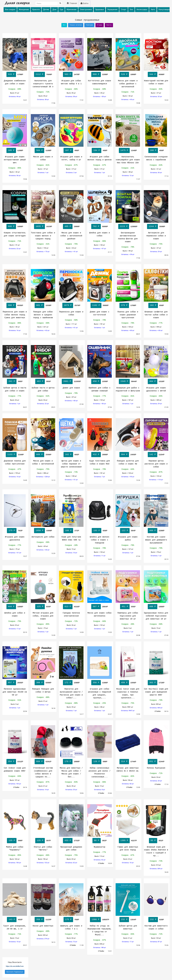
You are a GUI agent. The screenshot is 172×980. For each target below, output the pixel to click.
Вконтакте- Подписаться (15, 972)
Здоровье (100, 9)
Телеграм (89, 25)
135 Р (12, 840)
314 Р (124, 761)
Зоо (131, 9)
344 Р (153, 74)
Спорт (124, 9)
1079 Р (68, 305)
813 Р (68, 607)
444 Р (11, 607)
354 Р (11, 761)
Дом (54, 9)
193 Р (97, 531)
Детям (46, 9)
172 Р (68, 683)
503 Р (68, 74)
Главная (72, 3)
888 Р (96, 74)
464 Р (153, 381)
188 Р (68, 531)
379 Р (124, 305)
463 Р (40, 381)
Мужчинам (72, 9)
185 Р (11, 150)
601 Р (39, 305)
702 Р (96, 226)
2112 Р (39, 74)
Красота (36, 9)
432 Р (96, 454)
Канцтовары (164, 9)
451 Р (125, 607)
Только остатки (76, 25)
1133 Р (11, 454)
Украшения (112, 9)
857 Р (11, 683)
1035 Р (39, 226)
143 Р (12, 919)
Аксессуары (142, 9)
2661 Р (67, 381)
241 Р (12, 381)
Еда (61, 9)
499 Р (124, 683)
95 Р (153, 840)
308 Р (39, 683)
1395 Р (124, 840)
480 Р (153, 607)
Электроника (86, 9)
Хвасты (109, 25)
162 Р (68, 454)
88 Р (97, 840)
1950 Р (39, 531)
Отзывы (100, 25)
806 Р (11, 226)
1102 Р (96, 305)
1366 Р (95, 919)
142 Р (153, 454)
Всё (64, 25)
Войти (85, 3)
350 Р (39, 919)
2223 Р (124, 226)
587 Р (96, 607)
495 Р (68, 226)
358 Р (96, 683)
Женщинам (24, 9)
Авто (153, 9)
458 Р (96, 381)
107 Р (68, 150)
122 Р (125, 531)
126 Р (97, 761)
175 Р (12, 531)
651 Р (153, 761)
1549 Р (124, 381)
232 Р (124, 919)
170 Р (68, 761)
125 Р (40, 607)
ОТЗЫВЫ (158, 711)
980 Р (11, 305)
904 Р (124, 454)
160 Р (153, 150)
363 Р (153, 683)
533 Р (11, 74)
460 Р (153, 531)
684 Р (39, 761)
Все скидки (10, 9)
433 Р (68, 840)
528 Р (124, 74)
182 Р (153, 305)
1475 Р (124, 150)
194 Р (97, 150)
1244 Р (152, 226)
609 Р (39, 454)
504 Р (39, 150)
